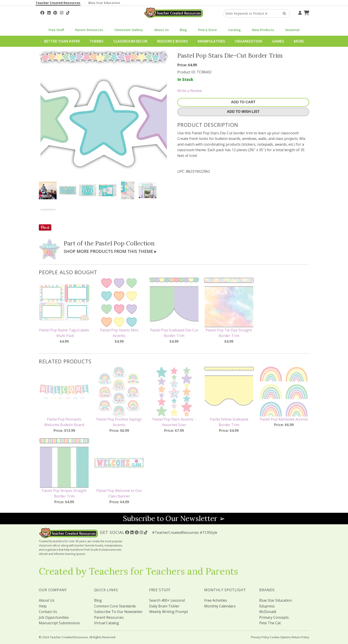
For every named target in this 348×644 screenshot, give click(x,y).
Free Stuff (56, 30)
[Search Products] (283, 13)
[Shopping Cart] (306, 12)
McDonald (268, 612)
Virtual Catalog (107, 623)
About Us (161, 30)
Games (278, 41)
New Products (263, 30)
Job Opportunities (54, 617)
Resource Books (172, 41)
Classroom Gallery (129, 30)
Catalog (234, 30)
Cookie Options (280, 637)
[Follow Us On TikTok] (68, 12)
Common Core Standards (115, 606)
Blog (183, 30)
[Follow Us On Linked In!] (49, 12)
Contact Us (48, 612)
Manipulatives (211, 41)
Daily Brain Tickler (164, 606)
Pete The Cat (270, 623)
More (299, 41)
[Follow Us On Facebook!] (42, 12)
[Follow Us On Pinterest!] (55, 12)
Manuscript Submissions (59, 623)
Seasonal (292, 30)
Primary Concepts (274, 617)
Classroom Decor (130, 41)
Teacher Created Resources (58, 3)
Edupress (267, 606)
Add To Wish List (243, 112)
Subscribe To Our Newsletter (118, 612)
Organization (248, 41)
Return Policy (300, 637)
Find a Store (207, 30)
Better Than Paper (62, 41)
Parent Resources (89, 30)
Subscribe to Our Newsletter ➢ (174, 518)
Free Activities (216, 600)
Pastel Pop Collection (125, 243)
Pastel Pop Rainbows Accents (284, 419)
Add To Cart (243, 102)
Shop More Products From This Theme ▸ (110, 251)
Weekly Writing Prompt (169, 612)
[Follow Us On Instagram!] (62, 12)
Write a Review (190, 91)
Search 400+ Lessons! (167, 600)
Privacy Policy (260, 637)
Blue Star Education (104, 3)
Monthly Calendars (220, 606)
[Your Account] (299, 12)
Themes (97, 41)
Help (43, 606)
